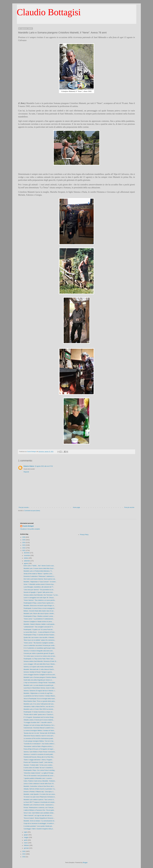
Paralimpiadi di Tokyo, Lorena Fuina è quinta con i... (39, 603)
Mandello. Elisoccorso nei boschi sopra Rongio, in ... (39, 606)
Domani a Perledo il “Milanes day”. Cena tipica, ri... (39, 792)
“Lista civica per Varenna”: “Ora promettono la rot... (39, 590)
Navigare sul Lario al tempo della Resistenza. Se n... (39, 725)
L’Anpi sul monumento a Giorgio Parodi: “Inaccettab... (40, 683)
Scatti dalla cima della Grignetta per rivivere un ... (38, 680)
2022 (24, 548)
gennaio (27, 848)
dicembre (27, 553)
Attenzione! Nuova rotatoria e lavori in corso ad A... (39, 736)
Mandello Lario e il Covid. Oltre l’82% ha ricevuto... (39, 709)
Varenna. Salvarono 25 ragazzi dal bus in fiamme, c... (40, 691)
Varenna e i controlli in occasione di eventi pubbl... (39, 754)
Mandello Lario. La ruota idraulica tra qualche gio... (39, 685)
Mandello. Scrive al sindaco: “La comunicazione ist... (39, 821)
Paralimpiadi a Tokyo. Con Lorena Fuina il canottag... (40, 770)
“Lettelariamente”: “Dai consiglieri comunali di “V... (39, 627)
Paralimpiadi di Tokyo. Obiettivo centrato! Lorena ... (39, 616)
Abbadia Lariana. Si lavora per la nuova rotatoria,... (39, 720)
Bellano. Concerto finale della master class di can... (39, 611)
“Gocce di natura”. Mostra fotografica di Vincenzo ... (39, 818)
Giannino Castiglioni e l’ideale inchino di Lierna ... (38, 622)
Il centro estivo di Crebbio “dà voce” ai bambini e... (39, 768)
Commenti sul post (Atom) (32, 511)
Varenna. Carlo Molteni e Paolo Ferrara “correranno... (40, 752)
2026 (24, 537)
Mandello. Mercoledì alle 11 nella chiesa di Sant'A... (39, 669)
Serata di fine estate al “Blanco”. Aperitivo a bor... (38, 574)
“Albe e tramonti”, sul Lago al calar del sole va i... (38, 816)
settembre (27, 561)
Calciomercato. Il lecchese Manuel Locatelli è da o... (39, 728)
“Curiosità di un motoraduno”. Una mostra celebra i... (39, 744)
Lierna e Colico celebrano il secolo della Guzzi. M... (39, 784)
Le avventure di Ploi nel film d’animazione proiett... (39, 738)
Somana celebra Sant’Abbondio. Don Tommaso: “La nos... (41, 595)
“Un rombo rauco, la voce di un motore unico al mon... (40, 656)
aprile (26, 840)
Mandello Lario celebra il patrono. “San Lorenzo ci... (39, 800)
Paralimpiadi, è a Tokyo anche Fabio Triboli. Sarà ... (39, 659)
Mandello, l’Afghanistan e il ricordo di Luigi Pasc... (39, 693)
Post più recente (24, 507)
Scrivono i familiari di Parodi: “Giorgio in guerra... (38, 672)
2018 (24, 857)
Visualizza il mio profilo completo (30, 529)
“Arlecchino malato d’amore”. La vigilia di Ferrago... (39, 773)
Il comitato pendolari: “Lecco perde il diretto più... (38, 826)
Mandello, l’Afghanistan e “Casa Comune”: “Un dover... (40, 582)
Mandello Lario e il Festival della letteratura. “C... (38, 571)
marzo (26, 843)
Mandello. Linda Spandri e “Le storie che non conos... (40, 794)
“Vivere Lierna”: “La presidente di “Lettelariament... (39, 619)
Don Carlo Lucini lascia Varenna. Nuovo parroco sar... (40, 579)
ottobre (26, 558)
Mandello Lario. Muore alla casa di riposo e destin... (39, 614)
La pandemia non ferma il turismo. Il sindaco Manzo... (40, 696)
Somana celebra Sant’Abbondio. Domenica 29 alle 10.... (40, 661)
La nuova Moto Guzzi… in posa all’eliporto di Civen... (40, 632)
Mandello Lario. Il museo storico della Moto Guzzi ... (39, 568)
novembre (27, 555)
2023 (24, 545)
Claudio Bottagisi (49, 12)
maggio (26, 837)
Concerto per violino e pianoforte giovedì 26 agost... (39, 653)
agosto (26, 563)
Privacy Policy (84, 535)
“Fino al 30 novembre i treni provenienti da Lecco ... (39, 776)
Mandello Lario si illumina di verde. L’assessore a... (39, 805)
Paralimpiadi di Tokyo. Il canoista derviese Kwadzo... (39, 635)
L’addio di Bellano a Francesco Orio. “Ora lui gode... (39, 810)
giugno (26, 835)
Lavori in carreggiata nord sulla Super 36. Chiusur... (39, 598)
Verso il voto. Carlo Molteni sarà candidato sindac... (39, 813)
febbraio (27, 845)
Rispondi (26, 472)
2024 (24, 543)
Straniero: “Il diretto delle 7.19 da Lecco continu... (38, 765)
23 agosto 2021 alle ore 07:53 (44, 466)
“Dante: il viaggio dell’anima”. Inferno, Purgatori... (38, 760)
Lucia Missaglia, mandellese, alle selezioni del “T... (39, 587)
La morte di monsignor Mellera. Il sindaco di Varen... (39, 731)
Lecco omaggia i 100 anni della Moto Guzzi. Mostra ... (40, 664)
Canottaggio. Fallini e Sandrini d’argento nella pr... (39, 829)
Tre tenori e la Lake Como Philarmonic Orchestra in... (40, 797)
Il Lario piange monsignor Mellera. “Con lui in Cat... (39, 741)
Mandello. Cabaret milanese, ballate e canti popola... (39, 624)
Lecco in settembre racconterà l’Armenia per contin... (40, 645)
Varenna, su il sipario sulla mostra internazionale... (39, 667)
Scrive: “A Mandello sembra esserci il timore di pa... (39, 584)
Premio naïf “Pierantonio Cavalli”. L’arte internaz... (39, 762)
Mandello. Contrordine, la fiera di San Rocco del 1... (39, 786)
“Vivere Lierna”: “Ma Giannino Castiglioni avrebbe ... (39, 643)
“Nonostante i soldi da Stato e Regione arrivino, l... (39, 746)
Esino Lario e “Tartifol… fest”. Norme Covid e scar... (39, 566)
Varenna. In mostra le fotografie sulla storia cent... (39, 651)
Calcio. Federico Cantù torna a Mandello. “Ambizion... (40, 781)
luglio (26, 832)
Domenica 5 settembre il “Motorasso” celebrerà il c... (39, 576)
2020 (24, 851)
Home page (76, 507)
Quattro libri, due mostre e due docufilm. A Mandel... (39, 638)
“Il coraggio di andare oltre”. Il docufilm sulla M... (38, 722)
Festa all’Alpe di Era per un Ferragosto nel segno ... (39, 749)
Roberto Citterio (29, 466)
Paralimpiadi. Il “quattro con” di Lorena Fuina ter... (39, 630)
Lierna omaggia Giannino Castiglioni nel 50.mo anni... (40, 675)
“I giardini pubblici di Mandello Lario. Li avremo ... (38, 778)
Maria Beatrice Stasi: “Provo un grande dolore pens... (40, 701)
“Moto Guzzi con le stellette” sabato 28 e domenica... (39, 640)
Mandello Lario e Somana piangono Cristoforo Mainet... (40, 677)
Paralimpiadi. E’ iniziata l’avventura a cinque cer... (39, 712)
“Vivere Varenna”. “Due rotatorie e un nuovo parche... (40, 600)
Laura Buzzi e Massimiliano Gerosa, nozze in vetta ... (40, 688)
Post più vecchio (129, 507)
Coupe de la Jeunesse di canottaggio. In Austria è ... (39, 823)
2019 (24, 854)
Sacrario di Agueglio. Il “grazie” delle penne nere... (39, 592)
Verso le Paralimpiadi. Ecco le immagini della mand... (40, 699)
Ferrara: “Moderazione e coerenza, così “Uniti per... (39, 808)
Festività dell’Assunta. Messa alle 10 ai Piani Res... (39, 757)
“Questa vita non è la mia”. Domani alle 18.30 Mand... (40, 733)
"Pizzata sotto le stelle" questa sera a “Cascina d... (39, 715)
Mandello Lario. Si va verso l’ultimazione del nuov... (39, 704)
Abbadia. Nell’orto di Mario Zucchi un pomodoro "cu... (40, 789)
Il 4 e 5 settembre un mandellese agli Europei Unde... (40, 648)
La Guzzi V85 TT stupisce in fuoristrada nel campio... (40, 802)
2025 (24, 540)
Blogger (85, 863)
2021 (24, 550)
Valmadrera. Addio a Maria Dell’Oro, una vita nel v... (39, 707)
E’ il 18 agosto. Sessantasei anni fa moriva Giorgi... (39, 717)
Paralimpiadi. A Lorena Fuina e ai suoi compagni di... (39, 608)
